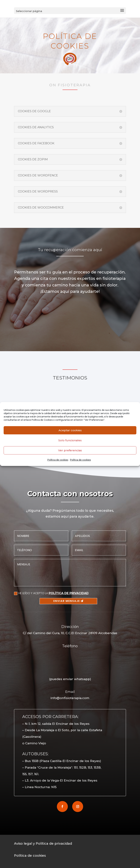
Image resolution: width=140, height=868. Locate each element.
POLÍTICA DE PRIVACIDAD (69, 593)
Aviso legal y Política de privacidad (43, 844)
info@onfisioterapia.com (70, 698)
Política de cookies (58, 460)
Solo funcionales (70, 440)
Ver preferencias (70, 450)
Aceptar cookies (70, 430)
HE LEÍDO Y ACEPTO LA (51, 593)
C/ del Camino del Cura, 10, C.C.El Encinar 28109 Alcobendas (70, 633)
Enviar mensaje (67, 601)
